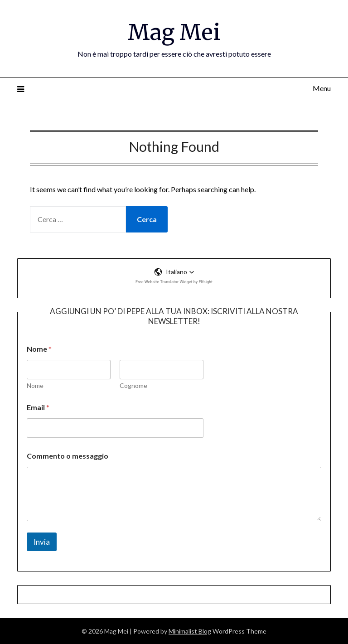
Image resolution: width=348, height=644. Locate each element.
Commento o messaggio (68, 456)
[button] (174, 272)
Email (38, 407)
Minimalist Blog (190, 631)
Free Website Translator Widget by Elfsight (174, 282)
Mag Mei (174, 32)
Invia (42, 542)
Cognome (133, 385)
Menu (322, 88)
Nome (35, 385)
